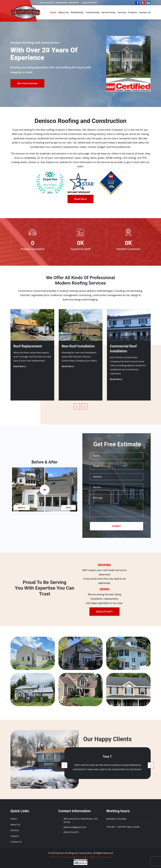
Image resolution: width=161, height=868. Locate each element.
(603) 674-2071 (89, 3)
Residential (77, 12)
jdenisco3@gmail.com (75, 827)
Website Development (61, 857)
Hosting (80, 857)
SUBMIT (117, 526)
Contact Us (145, 12)
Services (122, 12)
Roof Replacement (28, 346)
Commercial (93, 12)
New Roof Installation (78, 346)
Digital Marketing (102, 857)
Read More (80, 199)
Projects (133, 12)
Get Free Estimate (27, 83)
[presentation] (77, 406)
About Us (64, 12)
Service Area (109, 12)
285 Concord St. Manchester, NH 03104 (58, 3)
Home (53, 12)
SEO (89, 857)
